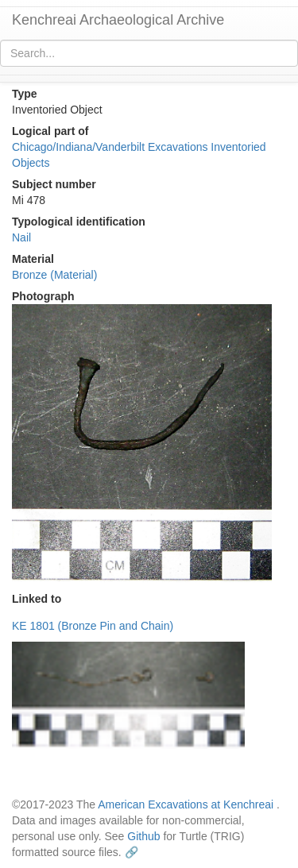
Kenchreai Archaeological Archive (118, 20)
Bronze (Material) (54, 275)
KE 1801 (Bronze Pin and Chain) (93, 626)
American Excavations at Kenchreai (186, 804)
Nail (21, 237)
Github (143, 836)
